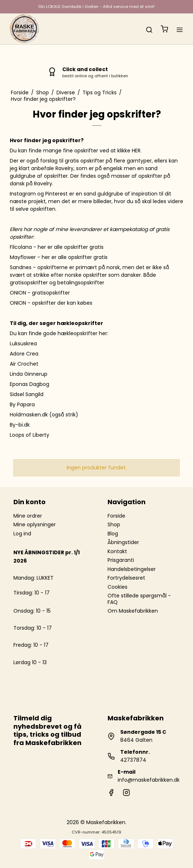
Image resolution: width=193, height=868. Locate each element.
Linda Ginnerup (29, 374)
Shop (114, 524)
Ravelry (64, 168)
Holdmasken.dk (29, 415)
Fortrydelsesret (126, 578)
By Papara (22, 404)
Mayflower (23, 257)
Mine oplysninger (35, 524)
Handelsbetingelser (132, 569)
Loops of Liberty (30, 435)
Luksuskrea (23, 344)
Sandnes (21, 267)
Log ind (22, 534)
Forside (116, 516)
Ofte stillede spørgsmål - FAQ (139, 599)
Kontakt (117, 551)
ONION (18, 293)
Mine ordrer (28, 516)
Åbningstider (123, 542)
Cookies (118, 587)
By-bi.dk (20, 425)
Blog (113, 534)
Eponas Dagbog (30, 384)
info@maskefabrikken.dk (149, 780)
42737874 (133, 760)
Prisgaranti (121, 560)
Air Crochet (24, 364)
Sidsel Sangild (27, 394)
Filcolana (21, 247)
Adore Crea (24, 354)
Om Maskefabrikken (133, 611)
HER (136, 151)
